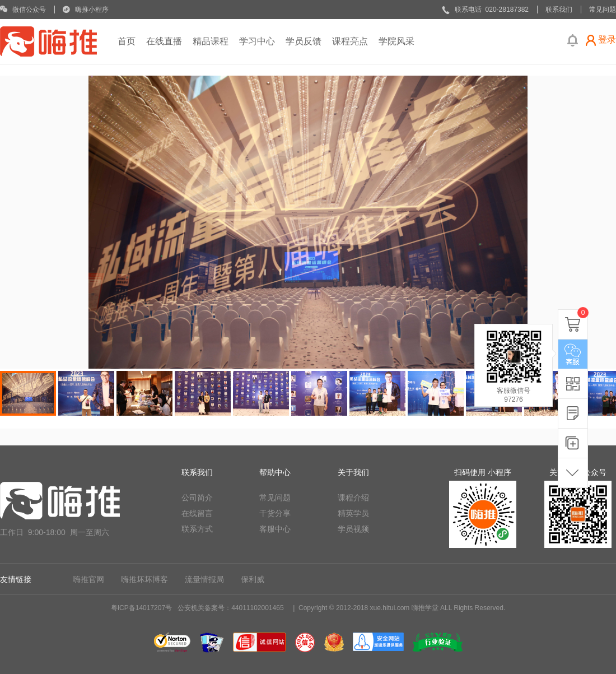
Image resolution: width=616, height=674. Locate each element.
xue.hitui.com (390, 608)
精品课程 (211, 41)
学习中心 (257, 41)
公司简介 (197, 498)
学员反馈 (304, 41)
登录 (607, 39)
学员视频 (353, 529)
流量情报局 (204, 579)
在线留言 (197, 513)
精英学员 (353, 513)
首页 (127, 41)
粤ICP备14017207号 (141, 608)
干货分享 (275, 513)
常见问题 (275, 498)
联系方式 (197, 529)
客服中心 (275, 529)
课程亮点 (350, 41)
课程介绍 (353, 498)
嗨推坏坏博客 (144, 579)
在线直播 (164, 41)
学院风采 (396, 41)
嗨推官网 (88, 579)
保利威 (253, 579)
